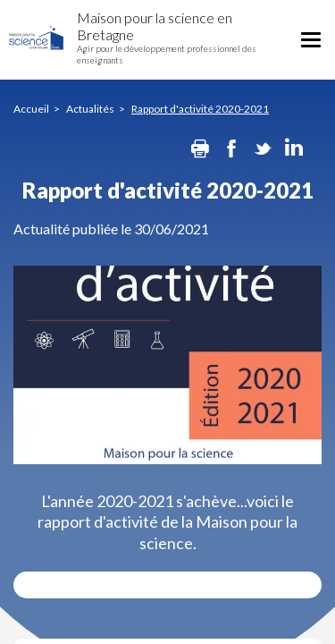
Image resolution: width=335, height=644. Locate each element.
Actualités (90, 109)
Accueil (31, 109)
